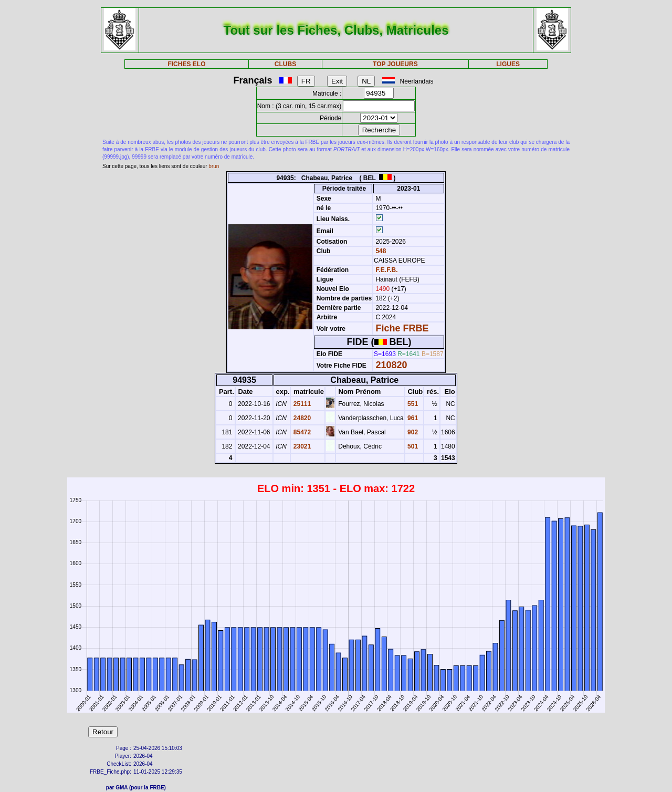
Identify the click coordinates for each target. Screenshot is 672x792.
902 (412, 432)
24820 (301, 418)
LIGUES (508, 64)
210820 (391, 365)
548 (380, 251)
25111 (301, 404)
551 (412, 404)
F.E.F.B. (386, 270)
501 (412, 446)
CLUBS (285, 64)
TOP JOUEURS (395, 64)
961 (412, 418)
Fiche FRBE (402, 328)
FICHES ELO (186, 64)
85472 (301, 432)
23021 (301, 446)
